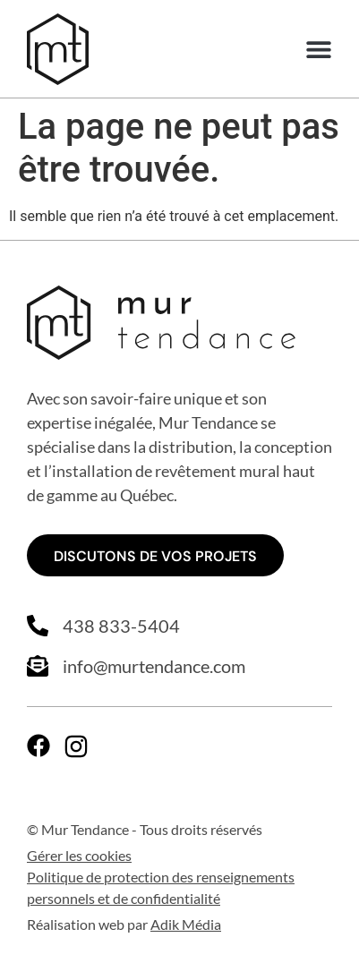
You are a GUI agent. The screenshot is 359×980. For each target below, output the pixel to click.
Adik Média (186, 924)
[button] (318, 50)
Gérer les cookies (79, 855)
